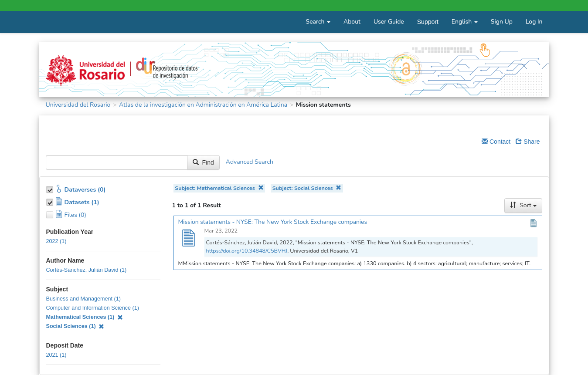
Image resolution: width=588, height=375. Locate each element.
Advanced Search (250, 162)
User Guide (389, 22)
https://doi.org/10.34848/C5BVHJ (247, 251)
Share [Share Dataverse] (528, 142)
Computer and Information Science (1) (93, 308)
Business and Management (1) (84, 299)
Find (203, 162)
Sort (523, 205)
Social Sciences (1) (75, 326)
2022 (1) (56, 241)
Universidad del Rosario (78, 105)
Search (318, 22)
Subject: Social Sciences (307, 188)
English (465, 22)
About (352, 22)
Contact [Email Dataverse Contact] (496, 142)
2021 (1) (56, 355)
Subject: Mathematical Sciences (219, 188)
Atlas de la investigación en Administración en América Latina (203, 105)
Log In (534, 22)
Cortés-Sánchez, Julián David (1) (87, 270)
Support (428, 22)
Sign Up (502, 22)
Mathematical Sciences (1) (85, 317)
